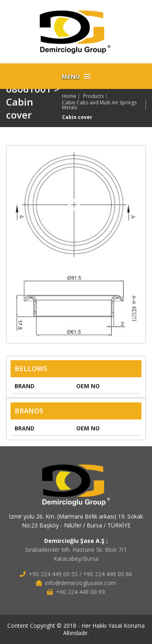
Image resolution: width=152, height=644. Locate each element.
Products (93, 96)
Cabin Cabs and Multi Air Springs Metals (99, 105)
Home (69, 96)
